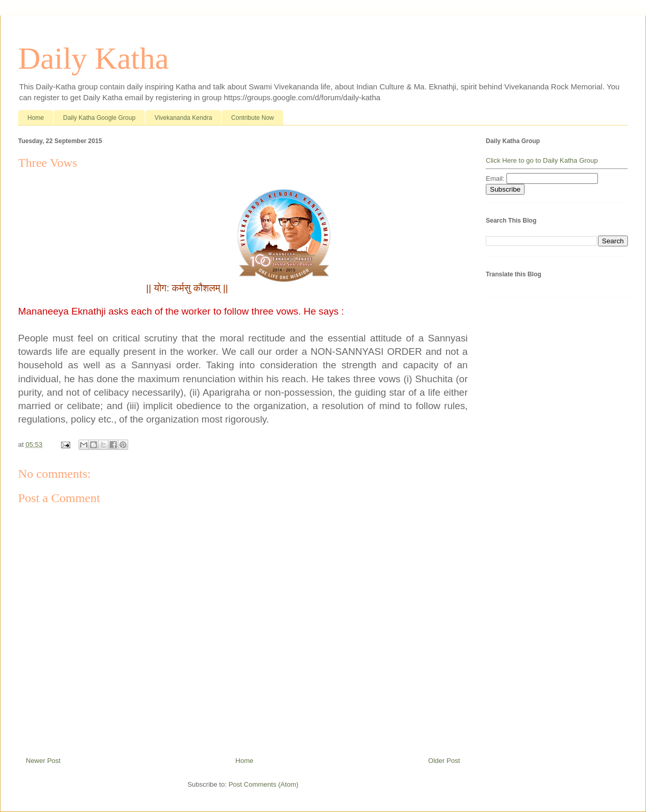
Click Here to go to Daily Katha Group (542, 160)
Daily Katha (94, 58)
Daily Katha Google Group (99, 118)
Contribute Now (252, 118)
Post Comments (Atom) (263, 784)
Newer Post (43, 761)
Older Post (444, 761)
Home (36, 118)
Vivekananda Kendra (183, 118)
